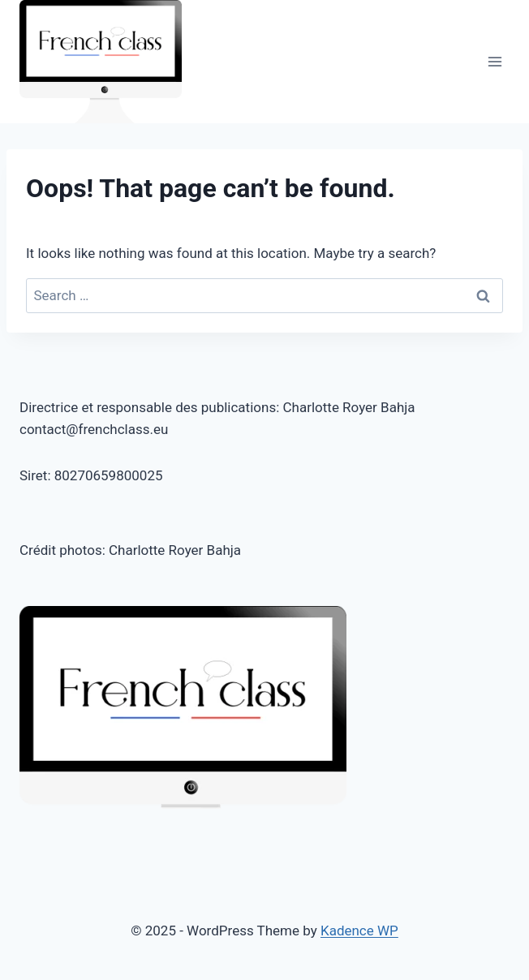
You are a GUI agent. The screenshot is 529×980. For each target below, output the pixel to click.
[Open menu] (495, 62)
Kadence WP (359, 931)
